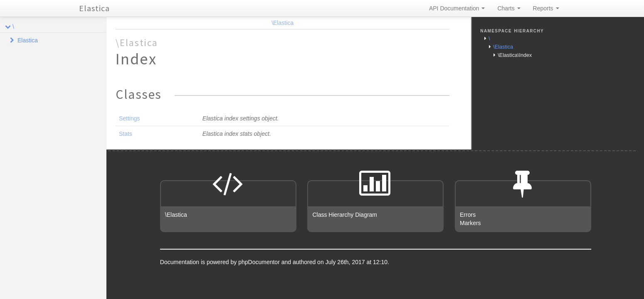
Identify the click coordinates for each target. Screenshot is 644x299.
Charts (509, 8)
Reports (546, 8)
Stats (126, 134)
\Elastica (283, 23)
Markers (470, 223)
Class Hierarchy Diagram (345, 215)
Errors (468, 215)
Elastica (94, 8)
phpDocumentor (260, 262)
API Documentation (457, 8)
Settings (130, 118)
